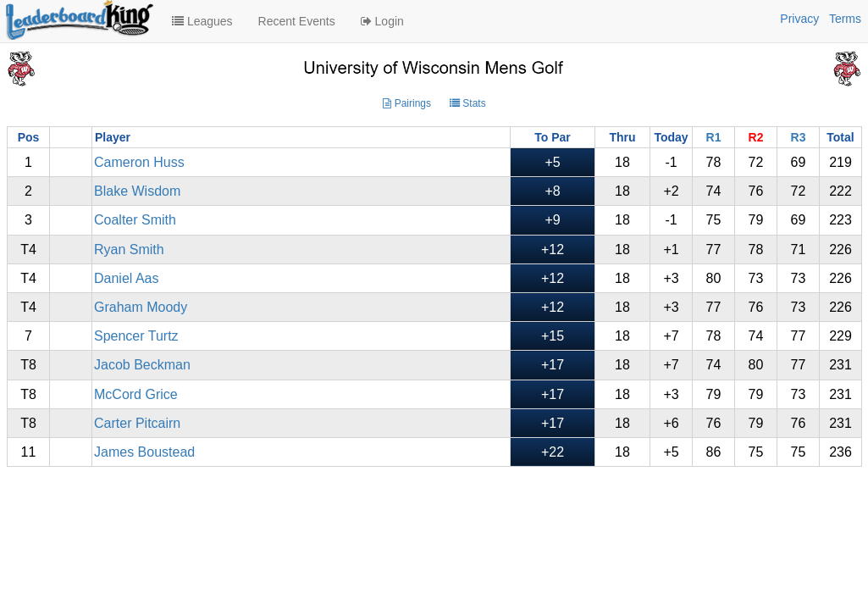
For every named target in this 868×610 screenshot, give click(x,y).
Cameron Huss (139, 162)
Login (382, 21)
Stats (468, 103)
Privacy (799, 19)
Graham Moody (141, 307)
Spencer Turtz (136, 336)
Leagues (202, 21)
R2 (756, 137)
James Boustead (144, 452)
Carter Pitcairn (137, 423)
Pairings (407, 103)
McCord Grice (136, 394)
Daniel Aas (127, 278)
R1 (714, 137)
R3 (799, 137)
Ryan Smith (129, 250)
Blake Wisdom (137, 191)
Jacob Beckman (142, 365)
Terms (845, 19)
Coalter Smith (135, 220)
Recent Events (297, 21)
